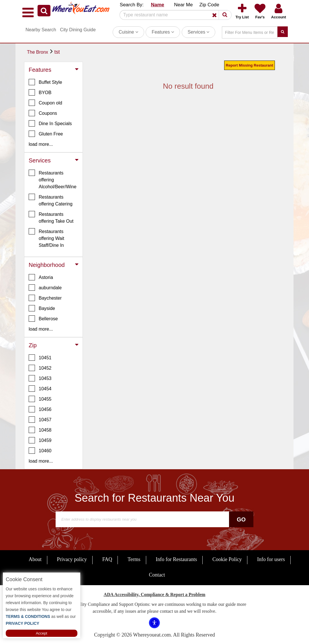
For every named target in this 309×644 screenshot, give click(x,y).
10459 (40, 440)
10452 (40, 368)
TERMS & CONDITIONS (28, 616)
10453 (40, 378)
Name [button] (157, 5)
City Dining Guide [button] (78, 30)
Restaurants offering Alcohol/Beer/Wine (53, 179)
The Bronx (38, 52)
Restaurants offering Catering (51, 200)
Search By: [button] (132, 5)
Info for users (271, 559)
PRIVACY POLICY (23, 623)
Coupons (43, 113)
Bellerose (43, 319)
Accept (42, 633)
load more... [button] (41, 144)
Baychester (45, 298)
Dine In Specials (50, 123)
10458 (40, 430)
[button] (44, 11)
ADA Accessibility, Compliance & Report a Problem (155, 594)
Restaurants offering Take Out (51, 217)
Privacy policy (72, 559)
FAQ (107, 559)
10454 (40, 389)
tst (57, 52)
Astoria (41, 277)
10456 (40, 409)
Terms (134, 559)
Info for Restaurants (176, 559)
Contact (157, 575)
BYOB (40, 92)
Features (163, 32)
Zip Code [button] (209, 5)
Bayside (42, 308)
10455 (40, 399)
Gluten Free (46, 134)
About (35, 559)
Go (241, 519)
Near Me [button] (183, 5)
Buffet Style (45, 82)
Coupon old (45, 103)
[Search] (173, 15)
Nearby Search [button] (41, 30)
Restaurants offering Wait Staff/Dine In (46, 238)
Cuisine (128, 32)
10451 (40, 358)
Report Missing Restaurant (250, 65)
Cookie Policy (227, 559)
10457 (40, 420)
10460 (40, 451)
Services (199, 32)
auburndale (45, 288)
